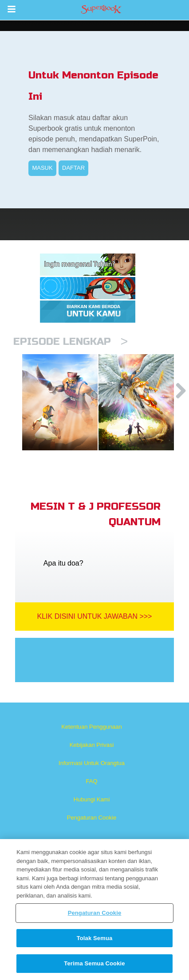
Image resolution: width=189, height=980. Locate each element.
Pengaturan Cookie (92, 818)
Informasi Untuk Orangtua (92, 763)
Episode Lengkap (71, 342)
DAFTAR (73, 168)
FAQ (91, 781)
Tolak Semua (95, 938)
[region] (94, 910)
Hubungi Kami (92, 799)
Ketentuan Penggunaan (92, 727)
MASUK (42, 168)
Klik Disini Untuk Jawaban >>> (95, 616)
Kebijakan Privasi (92, 745)
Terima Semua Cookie (94, 963)
